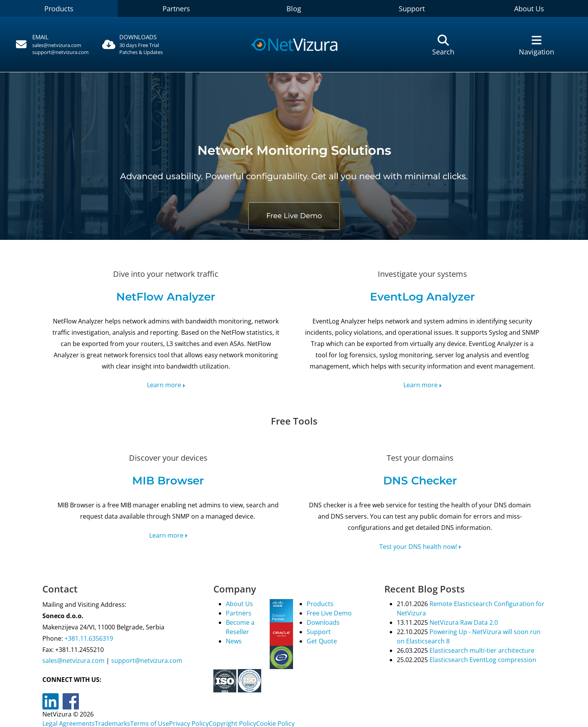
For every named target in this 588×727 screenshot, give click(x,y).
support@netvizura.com (60, 52)
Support (412, 9)
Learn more (164, 385)
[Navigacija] (537, 45)
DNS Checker (420, 481)
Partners (176, 9)
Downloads (323, 622)
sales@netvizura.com (57, 45)
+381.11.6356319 (88, 638)
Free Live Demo (294, 216)
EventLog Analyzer (422, 297)
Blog (294, 9)
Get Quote (322, 641)
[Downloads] (145, 45)
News (234, 641)
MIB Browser (168, 481)
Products (59, 9)
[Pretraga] (443, 45)
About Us (529, 9)
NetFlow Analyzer (166, 297)
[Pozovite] (51, 45)
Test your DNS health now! (418, 547)
